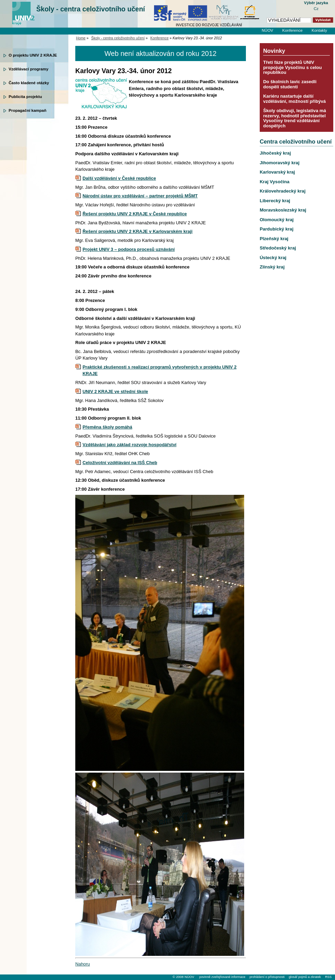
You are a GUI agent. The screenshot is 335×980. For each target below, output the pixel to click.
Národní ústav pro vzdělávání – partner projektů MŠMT (140, 196)
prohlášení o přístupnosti (267, 977)
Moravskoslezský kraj (283, 210)
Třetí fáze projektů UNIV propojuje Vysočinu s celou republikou (293, 67)
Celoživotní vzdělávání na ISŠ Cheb (120, 463)
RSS (328, 977)
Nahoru (83, 964)
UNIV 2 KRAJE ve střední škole (115, 391)
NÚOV (267, 30)
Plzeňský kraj (274, 239)
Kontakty (319, 30)
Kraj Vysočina (275, 182)
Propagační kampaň (27, 110)
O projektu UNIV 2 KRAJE (33, 55)
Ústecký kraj (273, 258)
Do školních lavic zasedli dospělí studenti (290, 84)
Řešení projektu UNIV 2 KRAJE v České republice (135, 214)
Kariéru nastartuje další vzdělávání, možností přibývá (294, 99)
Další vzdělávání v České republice (119, 178)
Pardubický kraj (277, 229)
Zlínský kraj (272, 267)
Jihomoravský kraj (280, 163)
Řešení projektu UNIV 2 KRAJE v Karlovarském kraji (137, 231)
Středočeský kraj (278, 248)
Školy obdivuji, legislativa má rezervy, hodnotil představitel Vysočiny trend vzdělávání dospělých (295, 118)
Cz (316, 9)
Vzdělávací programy (28, 69)
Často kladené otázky (29, 83)
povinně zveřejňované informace (222, 977)
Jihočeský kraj (275, 153)
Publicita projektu (25, 97)
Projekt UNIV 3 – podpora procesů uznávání (129, 249)
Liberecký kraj (275, 201)
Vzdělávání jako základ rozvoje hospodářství (130, 445)
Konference (292, 30)
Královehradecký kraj (283, 191)
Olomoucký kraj (277, 220)
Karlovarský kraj (277, 172)
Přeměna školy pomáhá (107, 427)
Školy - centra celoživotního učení (91, 9)
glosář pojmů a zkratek (305, 977)
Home (81, 38)
